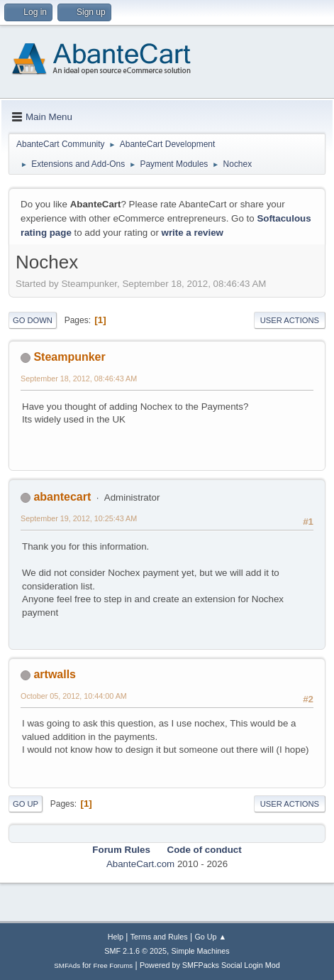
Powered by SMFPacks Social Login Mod (210, 965)
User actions (290, 320)
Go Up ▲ (210, 937)
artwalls (55, 674)
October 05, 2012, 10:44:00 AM (74, 696)
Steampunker (69, 357)
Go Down (33, 320)
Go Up (26, 804)
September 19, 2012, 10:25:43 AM (79, 518)
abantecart (62, 497)
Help (116, 937)
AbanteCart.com (140, 864)
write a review (193, 233)
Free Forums (113, 965)
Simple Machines (201, 951)
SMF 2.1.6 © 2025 (135, 951)
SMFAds (67, 965)
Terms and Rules (159, 937)
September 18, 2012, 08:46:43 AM (79, 379)
